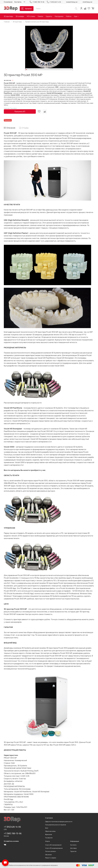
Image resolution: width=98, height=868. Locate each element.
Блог (47, 828)
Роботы (69, 16)
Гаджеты (49, 16)
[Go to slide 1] (26, 70)
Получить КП (20, 111)
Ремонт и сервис (51, 858)
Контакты (18, 2)
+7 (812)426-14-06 (54, 2)
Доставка (73, 848)
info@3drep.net (87, 2)
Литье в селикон (51, 851)
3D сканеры (20, 16)
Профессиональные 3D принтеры (37, 22)
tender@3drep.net (72, 2)
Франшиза (49, 834)
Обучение (48, 855)
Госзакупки (49, 838)
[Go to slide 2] (28, 70)
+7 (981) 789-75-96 (37, 2)
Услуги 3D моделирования (54, 848)
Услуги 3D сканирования (53, 845)
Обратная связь (50, 831)
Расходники (59, 16)
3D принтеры (8, 16)
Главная (7, 22)
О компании (8, 2)
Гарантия (73, 851)
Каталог (27, 9)
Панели (40, 16)
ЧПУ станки (31, 16)
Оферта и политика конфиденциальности (59, 822)
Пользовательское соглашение (56, 825)
